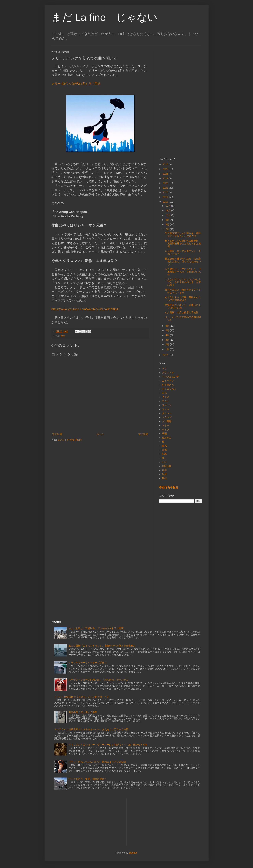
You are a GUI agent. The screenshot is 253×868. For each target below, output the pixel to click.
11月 (168, 211)
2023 (166, 178)
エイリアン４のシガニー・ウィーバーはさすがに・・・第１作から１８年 (108, 745)
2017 (166, 355)
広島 (164, 454)
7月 (168, 229)
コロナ (166, 401)
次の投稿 (57, 434)
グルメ (166, 397)
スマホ (166, 409)
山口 (164, 462)
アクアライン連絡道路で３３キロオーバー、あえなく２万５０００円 (91, 729)
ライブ (166, 430)
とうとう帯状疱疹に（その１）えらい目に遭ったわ (82, 697)
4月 (168, 335)
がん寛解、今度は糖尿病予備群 (182, 312)
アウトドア (168, 373)
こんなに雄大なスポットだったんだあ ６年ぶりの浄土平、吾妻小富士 (183, 282)
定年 (164, 470)
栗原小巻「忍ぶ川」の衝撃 (83, 712)
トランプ (167, 417)
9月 (168, 220)
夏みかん (167, 438)
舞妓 (164, 478)
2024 (166, 174)
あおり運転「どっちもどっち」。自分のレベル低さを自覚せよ (102, 646)
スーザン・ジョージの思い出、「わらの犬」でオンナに (98, 680)
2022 (166, 183)
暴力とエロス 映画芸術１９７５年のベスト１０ (183, 291)
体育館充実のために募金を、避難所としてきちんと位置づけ (183, 235)
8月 (168, 225)
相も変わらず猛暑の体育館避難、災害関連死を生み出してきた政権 (183, 244)
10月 (168, 215)
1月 (168, 349)
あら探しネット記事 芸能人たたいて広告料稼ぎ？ (183, 299)
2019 (166, 197)
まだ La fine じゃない (105, 17)
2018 (166, 202)
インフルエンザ (170, 377)
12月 (168, 206)
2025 (166, 169)
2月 (168, 344)
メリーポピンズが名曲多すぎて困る (76, 84)
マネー (166, 425)
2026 (166, 164)
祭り (164, 458)
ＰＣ (164, 369)
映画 (63, 336)
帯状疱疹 (167, 466)
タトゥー (167, 413)
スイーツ (167, 405)
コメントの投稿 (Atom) (70, 440)
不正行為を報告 (169, 487)
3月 (168, 340)
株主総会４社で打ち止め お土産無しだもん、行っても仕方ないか (183, 262)
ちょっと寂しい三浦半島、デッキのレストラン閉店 (96, 628)
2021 (166, 188)
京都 (164, 450)
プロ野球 (167, 421)
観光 (164, 446)
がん (164, 393)
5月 (168, 330)
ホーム (100, 434)
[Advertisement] (180, 102)
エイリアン (168, 381)
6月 (168, 326)
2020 (166, 192)
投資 (164, 474)
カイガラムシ (169, 389)
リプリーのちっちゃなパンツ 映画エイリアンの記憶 (97, 762)
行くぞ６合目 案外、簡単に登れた (88, 779)
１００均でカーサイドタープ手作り (88, 663)
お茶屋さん (168, 385)
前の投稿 (143, 434)
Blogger (133, 853)
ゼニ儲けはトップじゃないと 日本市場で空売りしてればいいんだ (183, 272)
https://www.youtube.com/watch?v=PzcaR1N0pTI (85, 309)
